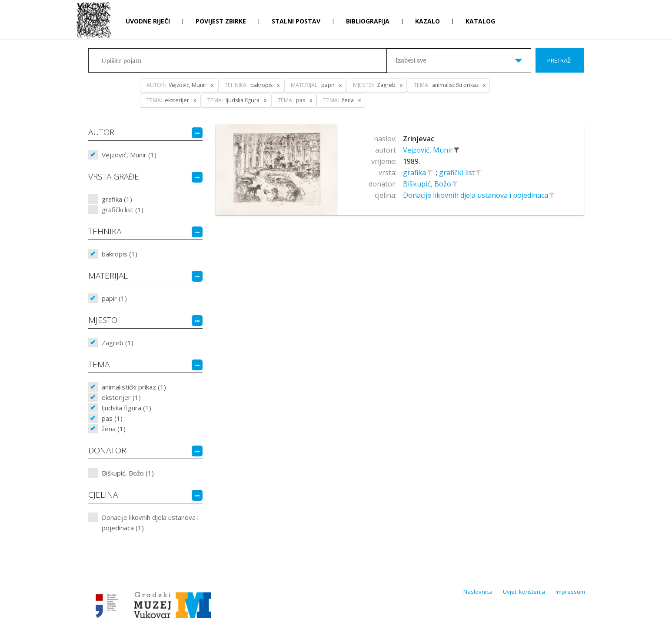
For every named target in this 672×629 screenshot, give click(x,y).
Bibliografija (368, 21)
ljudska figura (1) (126, 408)
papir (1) (114, 298)
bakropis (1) (120, 254)
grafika (415, 173)
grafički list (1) (123, 210)
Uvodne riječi (148, 21)
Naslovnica (478, 592)
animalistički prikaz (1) (134, 387)
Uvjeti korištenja (524, 592)
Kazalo (427, 21)
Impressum (570, 592)
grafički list (458, 173)
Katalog (480, 21)
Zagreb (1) (118, 343)
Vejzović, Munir (429, 150)
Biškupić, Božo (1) (128, 473)
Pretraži (559, 60)
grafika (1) (117, 199)
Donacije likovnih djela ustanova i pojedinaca (476, 195)
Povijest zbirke (221, 21)
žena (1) (114, 429)
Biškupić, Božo (428, 184)
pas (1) (112, 418)
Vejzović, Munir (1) (129, 155)
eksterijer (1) (121, 397)
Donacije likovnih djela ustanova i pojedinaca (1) (150, 523)
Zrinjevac (419, 139)
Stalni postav (296, 21)
